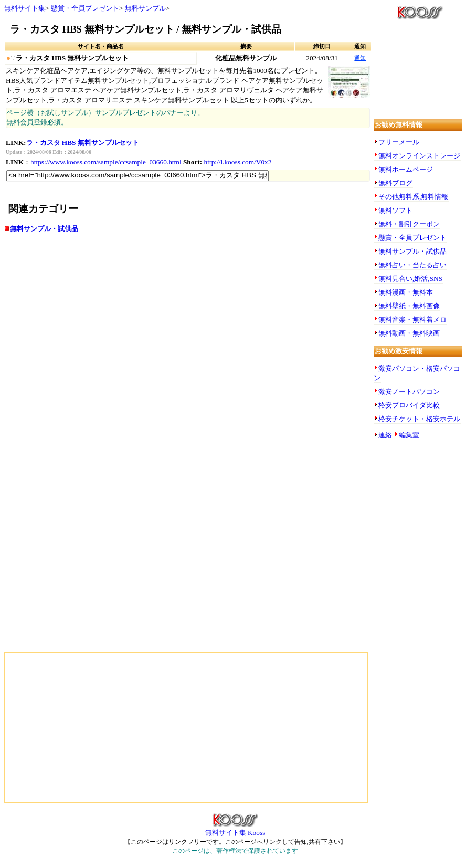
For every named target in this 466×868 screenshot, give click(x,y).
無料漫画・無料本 (406, 292)
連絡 (385, 435)
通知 (360, 58)
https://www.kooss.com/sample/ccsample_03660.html (106, 162)
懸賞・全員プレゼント (85, 8)
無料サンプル (145, 8)
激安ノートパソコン (409, 391)
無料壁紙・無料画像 (409, 306)
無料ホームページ (406, 169)
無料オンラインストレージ (419, 156)
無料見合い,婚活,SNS (410, 279)
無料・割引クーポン (409, 224)
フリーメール (399, 142)
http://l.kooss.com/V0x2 (238, 162)
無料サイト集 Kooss (235, 829)
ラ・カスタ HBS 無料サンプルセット (83, 143)
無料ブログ (395, 183)
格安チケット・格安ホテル (419, 419)
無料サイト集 (25, 8)
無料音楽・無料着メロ (412, 320)
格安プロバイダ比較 (409, 405)
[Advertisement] (109, 325)
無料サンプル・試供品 (44, 229)
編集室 (409, 435)
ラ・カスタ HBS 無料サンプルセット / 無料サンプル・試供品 (146, 29)
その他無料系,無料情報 (413, 197)
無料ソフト (395, 210)
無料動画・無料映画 (409, 333)
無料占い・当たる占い (412, 265)
